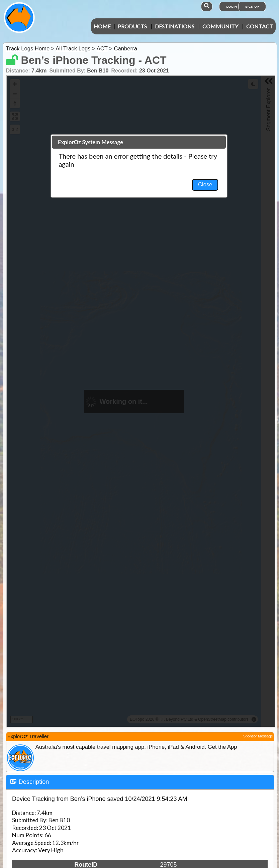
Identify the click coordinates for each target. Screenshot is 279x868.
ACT (102, 49)
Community (220, 26)
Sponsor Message (258, 736)
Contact (260, 26)
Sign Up (252, 7)
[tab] (140, 782)
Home (102, 26)
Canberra (126, 49)
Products (132, 26)
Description (34, 782)
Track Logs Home (28, 49)
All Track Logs (73, 49)
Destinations (175, 26)
